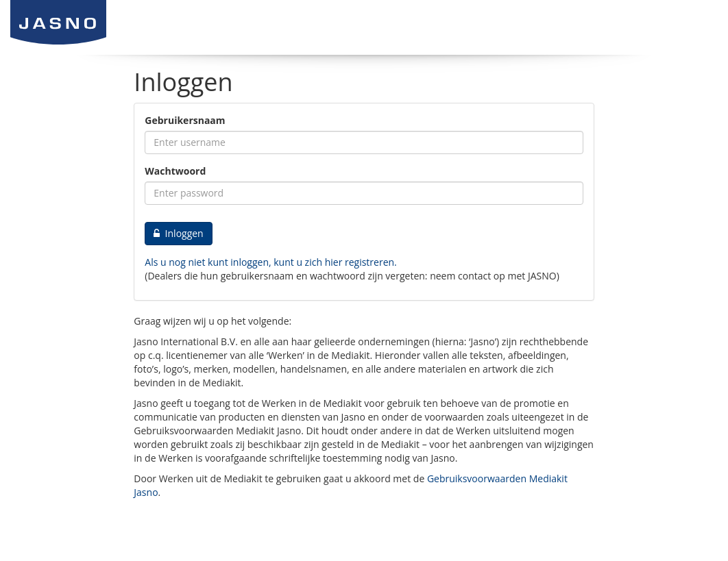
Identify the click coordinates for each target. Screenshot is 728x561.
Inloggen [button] (178, 233)
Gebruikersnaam (185, 120)
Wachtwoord (175, 171)
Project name (113, 22)
